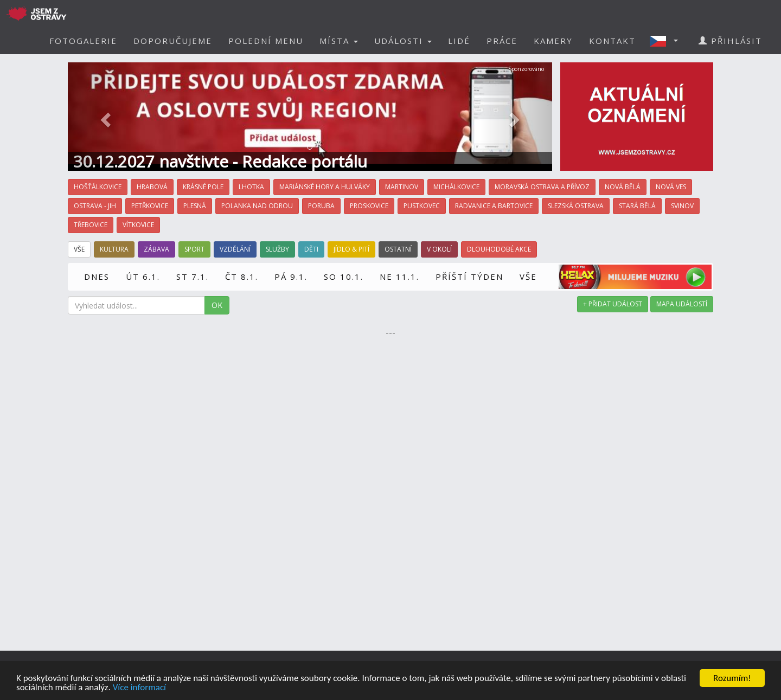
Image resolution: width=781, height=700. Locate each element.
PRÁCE (502, 41)
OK (217, 305)
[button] (667, 41)
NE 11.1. (399, 277)
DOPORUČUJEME (173, 41)
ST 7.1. (193, 277)
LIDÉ (459, 41)
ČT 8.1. (242, 277)
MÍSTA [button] (339, 41)
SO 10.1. (344, 277)
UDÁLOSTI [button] (403, 41)
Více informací (139, 688)
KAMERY (553, 41)
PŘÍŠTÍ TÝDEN (469, 277)
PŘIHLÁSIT (730, 41)
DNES (97, 277)
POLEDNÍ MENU (266, 41)
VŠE (528, 277)
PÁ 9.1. (291, 277)
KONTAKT (612, 41)
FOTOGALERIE (83, 41)
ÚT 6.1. (143, 277)
